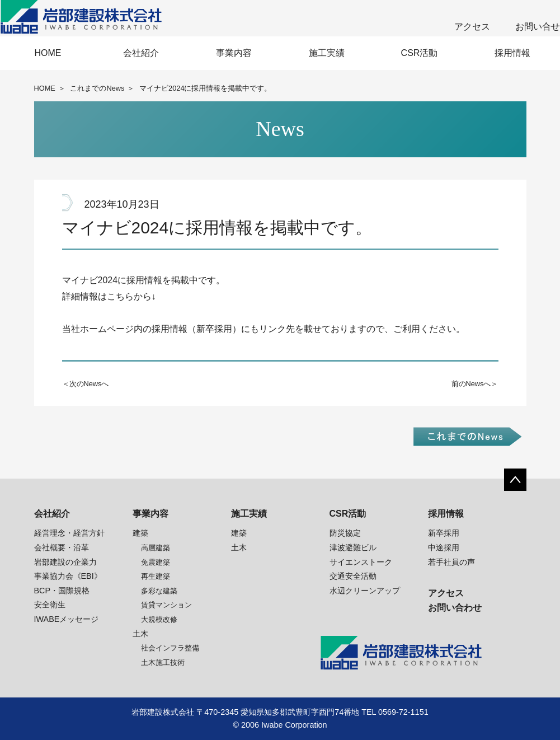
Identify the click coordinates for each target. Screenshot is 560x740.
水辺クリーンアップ (365, 591)
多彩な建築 (159, 591)
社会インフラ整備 (170, 648)
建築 (140, 533)
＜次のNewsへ (86, 384)
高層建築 (156, 548)
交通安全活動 (353, 576)
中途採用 (444, 547)
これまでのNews (97, 88)
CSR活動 (420, 53)
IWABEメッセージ (67, 619)
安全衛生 (50, 605)
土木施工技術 (163, 662)
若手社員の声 (451, 562)
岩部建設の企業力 (65, 562)
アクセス (472, 27)
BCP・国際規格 (62, 591)
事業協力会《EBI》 (68, 576)
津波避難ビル (353, 547)
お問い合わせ (455, 608)
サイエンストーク (361, 562)
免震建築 (156, 562)
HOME (48, 53)
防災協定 (345, 533)
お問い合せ (538, 27)
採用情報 (512, 53)
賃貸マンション (166, 605)
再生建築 (156, 576)
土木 (140, 634)
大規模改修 (159, 619)
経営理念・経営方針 (69, 533)
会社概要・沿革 (62, 547)
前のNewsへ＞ (475, 384)
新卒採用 (444, 533)
